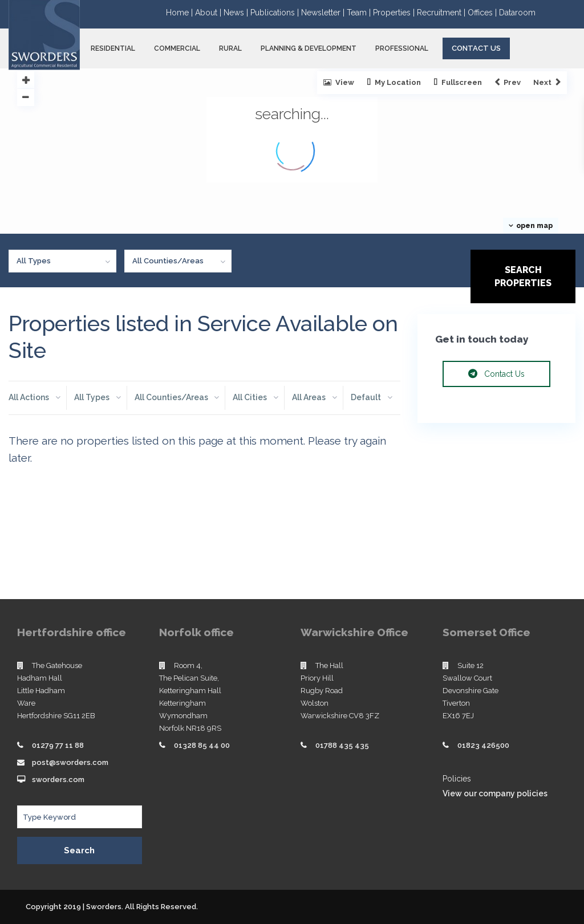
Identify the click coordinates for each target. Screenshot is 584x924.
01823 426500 (483, 745)
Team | (360, 13)
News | (237, 13)
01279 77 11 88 (58, 745)
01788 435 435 (342, 745)
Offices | (483, 13)
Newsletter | (324, 13)
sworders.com (58, 780)
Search (79, 850)
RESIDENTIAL (113, 48)
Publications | (276, 13)
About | (209, 13)
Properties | (395, 13)
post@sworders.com (70, 762)
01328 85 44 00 (202, 745)
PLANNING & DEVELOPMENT (309, 48)
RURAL (230, 48)
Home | (181, 13)
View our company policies (495, 793)
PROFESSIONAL (402, 48)
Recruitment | (442, 13)
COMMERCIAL (177, 48)
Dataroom (517, 13)
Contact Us (476, 48)
